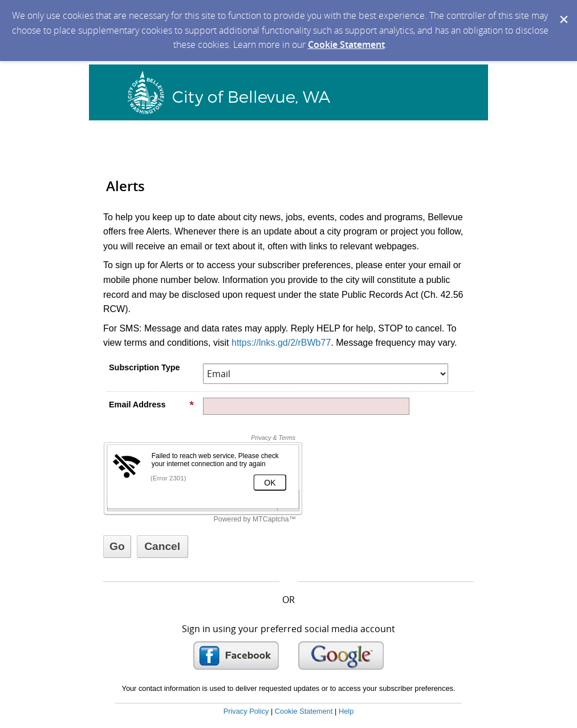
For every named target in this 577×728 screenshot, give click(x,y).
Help (346, 711)
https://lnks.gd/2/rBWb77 (281, 343)
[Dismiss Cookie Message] (563, 11)
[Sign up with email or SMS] (117, 547)
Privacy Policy (246, 711)
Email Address (152, 405)
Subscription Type (144, 367)
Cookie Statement (346, 45)
